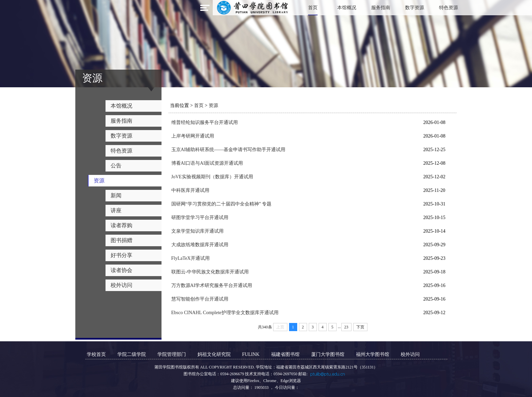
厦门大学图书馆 (328, 354)
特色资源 (449, 8)
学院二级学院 (132, 354)
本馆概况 (347, 8)
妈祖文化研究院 (214, 354)
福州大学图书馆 (373, 354)
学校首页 (96, 354)
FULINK (251, 354)
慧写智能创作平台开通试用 (200, 299)
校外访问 (410, 354)
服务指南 (381, 8)
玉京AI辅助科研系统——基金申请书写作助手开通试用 (229, 150)
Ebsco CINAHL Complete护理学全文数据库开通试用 (225, 313)
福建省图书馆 (285, 354)
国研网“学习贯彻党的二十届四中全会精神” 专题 (222, 204)
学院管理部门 (172, 354)
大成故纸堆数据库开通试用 (200, 245)
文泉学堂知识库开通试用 (197, 231)
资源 (213, 105)
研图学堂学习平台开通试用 (200, 218)
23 (346, 327)
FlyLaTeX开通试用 (191, 258)
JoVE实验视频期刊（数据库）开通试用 (212, 177)
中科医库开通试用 (190, 190)
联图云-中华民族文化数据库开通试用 (210, 272)
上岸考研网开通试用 (193, 136)
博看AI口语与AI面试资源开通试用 (207, 163)
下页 (360, 327)
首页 (313, 8)
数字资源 (415, 8)
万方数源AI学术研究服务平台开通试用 (212, 285)
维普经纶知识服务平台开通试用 (205, 122)
